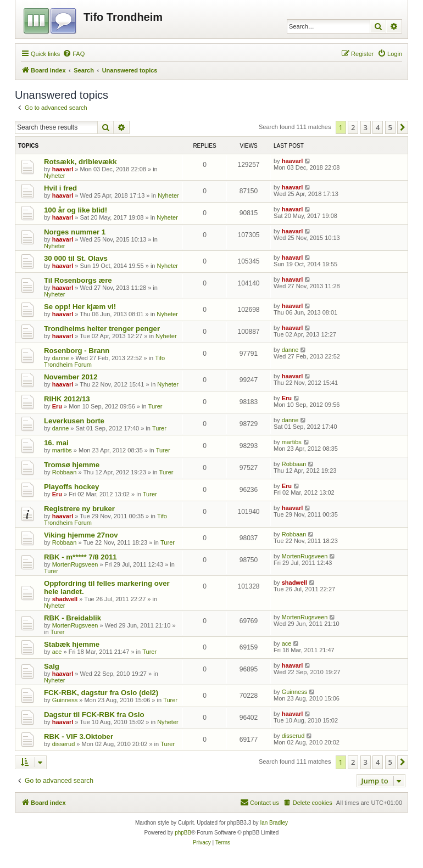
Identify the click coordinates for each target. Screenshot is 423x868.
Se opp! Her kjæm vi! (80, 307)
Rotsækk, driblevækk (80, 162)
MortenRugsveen (75, 564)
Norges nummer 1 (75, 232)
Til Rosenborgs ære (78, 280)
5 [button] (390, 127)
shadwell (65, 599)
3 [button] (366, 127)
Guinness (65, 700)
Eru (57, 406)
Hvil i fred (60, 188)
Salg (52, 666)
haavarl (63, 169)
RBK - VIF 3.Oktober (79, 737)
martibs (62, 450)
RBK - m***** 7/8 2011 (80, 557)
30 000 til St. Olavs (76, 258)
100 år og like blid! (76, 210)
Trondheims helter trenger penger (102, 329)
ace (57, 652)
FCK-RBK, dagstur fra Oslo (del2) (101, 693)
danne (61, 358)
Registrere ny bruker (79, 509)
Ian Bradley (274, 823)
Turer (155, 406)
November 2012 (71, 377)
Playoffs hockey (71, 487)
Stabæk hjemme (72, 644)
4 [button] (378, 127)
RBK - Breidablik (73, 618)
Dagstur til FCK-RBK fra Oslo (94, 715)
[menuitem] (74, 54)
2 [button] (353, 127)
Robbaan (65, 472)
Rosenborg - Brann (77, 351)
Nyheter (55, 176)
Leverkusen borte (74, 421)
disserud (64, 744)
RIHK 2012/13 (67, 399)
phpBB (183, 833)
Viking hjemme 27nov (81, 535)
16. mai (56, 443)
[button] (403, 127)
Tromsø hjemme (72, 465)
